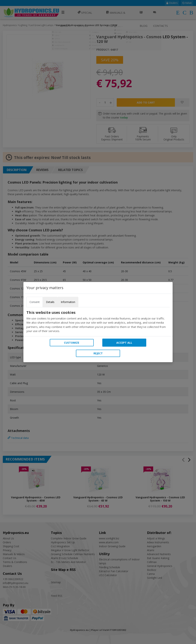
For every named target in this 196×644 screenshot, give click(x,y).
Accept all (124, 343)
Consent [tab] (35, 302)
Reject (98, 353)
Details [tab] (50, 302)
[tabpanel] (98, 322)
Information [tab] (68, 302)
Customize (72, 343)
